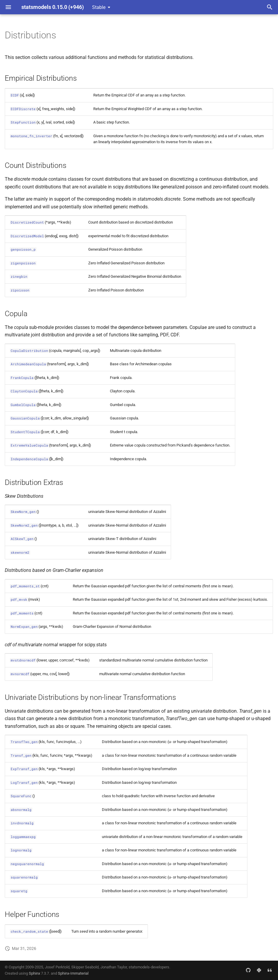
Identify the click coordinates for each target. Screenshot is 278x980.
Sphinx (34, 973)
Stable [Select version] (99, 7)
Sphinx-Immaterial (73, 973)
